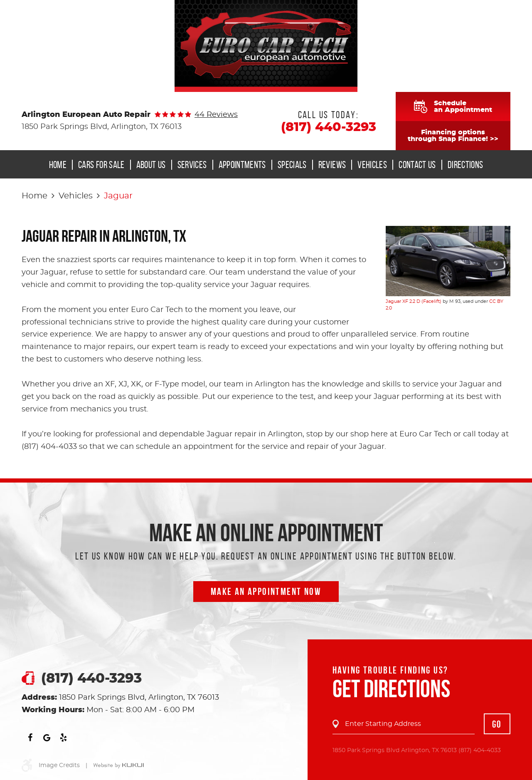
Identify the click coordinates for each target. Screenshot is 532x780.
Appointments (242, 165)
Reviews (332, 165)
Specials (292, 165)
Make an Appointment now (266, 592)
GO (497, 724)
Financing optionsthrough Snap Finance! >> (453, 136)
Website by (118, 766)
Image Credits (59, 765)
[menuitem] (60, 165)
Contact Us (417, 165)
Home (58, 165)
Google (47, 738)
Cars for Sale (101, 165)
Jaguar (118, 196)
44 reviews (216, 115)
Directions (465, 165)
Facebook (30, 738)
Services (192, 165)
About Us (151, 165)
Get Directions (391, 688)
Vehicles (372, 165)
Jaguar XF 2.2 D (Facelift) (414, 301)
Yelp (63, 738)
